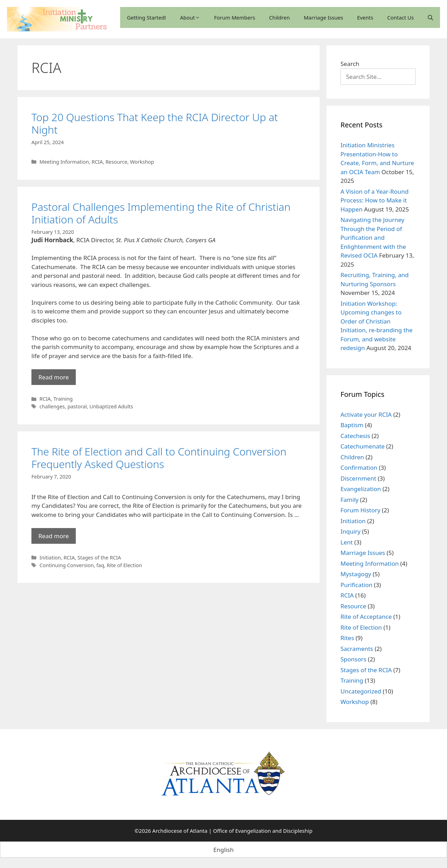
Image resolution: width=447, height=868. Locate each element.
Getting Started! (147, 17)
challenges (52, 406)
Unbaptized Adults (111, 406)
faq (100, 565)
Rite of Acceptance (366, 617)
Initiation (50, 558)
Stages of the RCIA (99, 558)
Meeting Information (64, 162)
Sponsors (353, 659)
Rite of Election (124, 565)
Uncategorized (361, 691)
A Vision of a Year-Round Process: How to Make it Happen (375, 200)
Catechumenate (362, 446)
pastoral (77, 406)
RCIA (97, 162)
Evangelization (361, 489)
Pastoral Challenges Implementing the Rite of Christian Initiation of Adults (161, 213)
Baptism (352, 425)
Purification (356, 585)
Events (365, 17)
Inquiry (350, 531)
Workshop (142, 162)
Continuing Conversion (67, 565)
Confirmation (359, 468)
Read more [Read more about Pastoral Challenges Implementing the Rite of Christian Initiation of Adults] (54, 377)
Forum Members (235, 17)
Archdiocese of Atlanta (180, 831)
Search (350, 64)
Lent (347, 542)
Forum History (360, 510)
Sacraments (357, 649)
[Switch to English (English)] (223, 850)
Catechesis (355, 436)
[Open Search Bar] (430, 17)
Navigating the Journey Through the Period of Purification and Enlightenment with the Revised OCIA (373, 238)
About (190, 17)
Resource (116, 162)
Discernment (358, 478)
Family (350, 500)
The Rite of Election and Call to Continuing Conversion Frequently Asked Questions (159, 458)
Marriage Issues (324, 17)
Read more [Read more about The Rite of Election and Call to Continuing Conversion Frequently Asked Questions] (54, 536)
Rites (347, 638)
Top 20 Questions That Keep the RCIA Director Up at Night (155, 123)
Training (63, 399)
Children (279, 17)
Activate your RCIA (366, 414)
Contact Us (401, 17)
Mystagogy (356, 574)
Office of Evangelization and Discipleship (263, 831)
